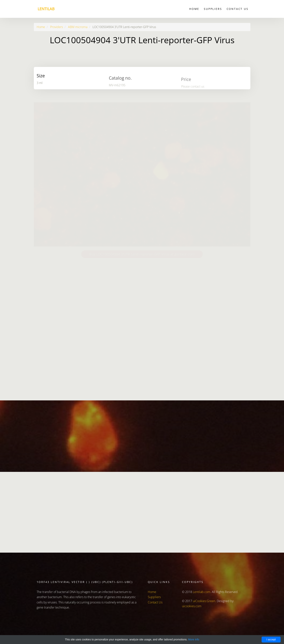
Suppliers (213, 9)
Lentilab (46, 9)
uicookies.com (192, 606)
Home (194, 9)
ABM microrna (78, 27)
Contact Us (238, 9)
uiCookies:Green (204, 601)
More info (194, 639)
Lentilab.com (202, 592)
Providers (57, 27)
